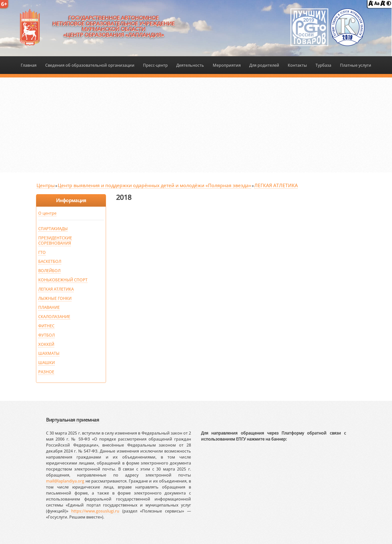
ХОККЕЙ (46, 344)
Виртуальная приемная (72, 420)
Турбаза (323, 65)
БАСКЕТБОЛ (50, 261)
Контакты (297, 65)
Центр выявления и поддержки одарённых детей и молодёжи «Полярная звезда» (154, 185)
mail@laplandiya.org (65, 481)
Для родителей (264, 65)
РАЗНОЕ (46, 372)
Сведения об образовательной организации (90, 65)
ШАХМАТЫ (49, 353)
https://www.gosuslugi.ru (95, 511)
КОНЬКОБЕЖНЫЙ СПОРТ (63, 280)
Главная (29, 65)
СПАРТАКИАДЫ (53, 229)
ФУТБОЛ (46, 335)
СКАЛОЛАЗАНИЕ (54, 317)
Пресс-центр (155, 65)
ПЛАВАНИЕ (49, 307)
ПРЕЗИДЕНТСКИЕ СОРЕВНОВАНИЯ (55, 241)
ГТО (42, 252)
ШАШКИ (46, 363)
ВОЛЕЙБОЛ (49, 271)
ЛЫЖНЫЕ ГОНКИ (55, 298)
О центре (47, 213)
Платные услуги (356, 65)
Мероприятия (227, 65)
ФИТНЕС (46, 326)
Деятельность (190, 65)
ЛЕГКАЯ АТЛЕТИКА (276, 185)
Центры (46, 185)
